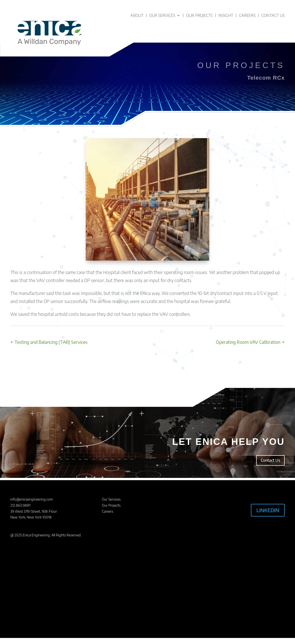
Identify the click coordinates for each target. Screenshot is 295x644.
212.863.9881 (20, 505)
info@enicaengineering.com (32, 499)
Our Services (162, 15)
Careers (247, 15)
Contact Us (273, 15)
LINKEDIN (268, 510)
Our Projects (199, 15)
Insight (226, 15)
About (137, 15)
